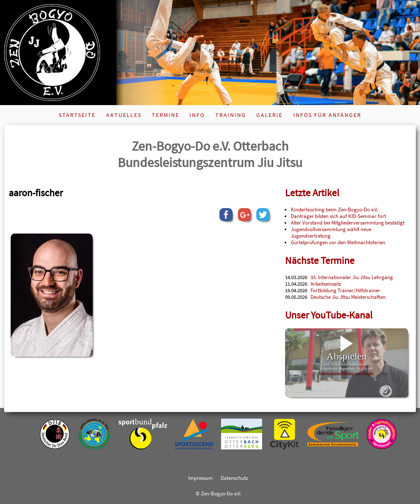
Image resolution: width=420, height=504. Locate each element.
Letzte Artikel (312, 193)
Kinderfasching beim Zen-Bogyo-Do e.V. (334, 209)
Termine (165, 115)
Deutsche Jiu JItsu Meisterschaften (348, 297)
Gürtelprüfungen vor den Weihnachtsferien (338, 242)
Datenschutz (234, 478)
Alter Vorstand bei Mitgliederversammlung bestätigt (348, 222)
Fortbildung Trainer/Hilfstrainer (345, 290)
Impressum (201, 478)
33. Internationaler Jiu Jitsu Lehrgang (352, 277)
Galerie (269, 115)
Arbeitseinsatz (326, 284)
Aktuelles (124, 115)
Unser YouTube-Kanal (329, 315)
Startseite (77, 115)
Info (197, 115)
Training (231, 115)
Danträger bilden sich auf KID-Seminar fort (338, 216)
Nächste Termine (320, 260)
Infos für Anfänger (327, 115)
